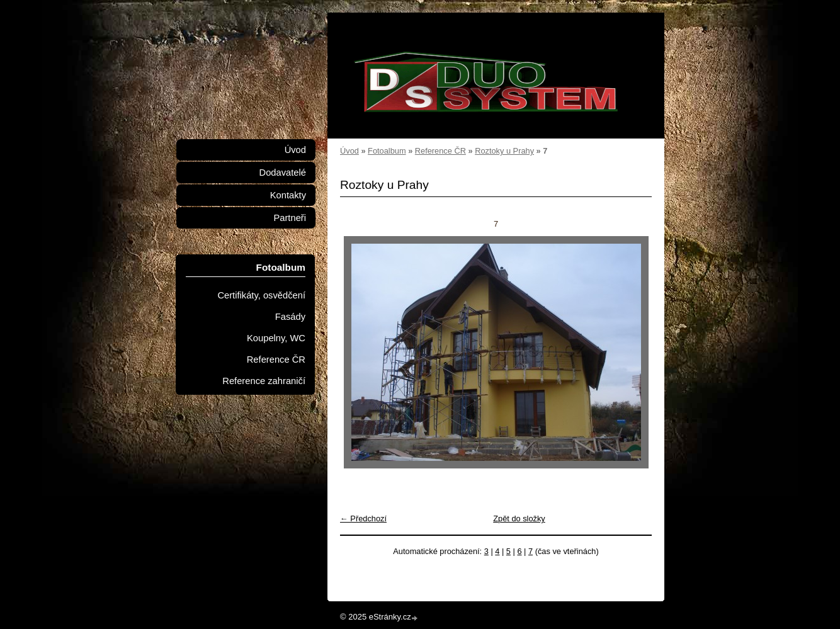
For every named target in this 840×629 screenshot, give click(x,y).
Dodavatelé (283, 173)
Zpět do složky (519, 518)
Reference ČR (440, 151)
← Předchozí (363, 518)
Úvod (349, 151)
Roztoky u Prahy (504, 151)
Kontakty (288, 195)
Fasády (290, 317)
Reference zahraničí (264, 381)
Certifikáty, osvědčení (261, 295)
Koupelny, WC (276, 338)
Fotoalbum (387, 151)
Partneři (290, 218)
